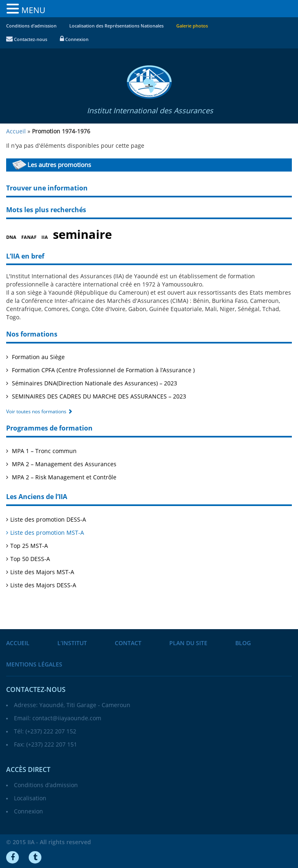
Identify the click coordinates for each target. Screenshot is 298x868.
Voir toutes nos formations (39, 412)
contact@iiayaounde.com (67, 718)
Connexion (74, 40)
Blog (243, 643)
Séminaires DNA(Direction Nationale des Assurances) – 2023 (94, 384)
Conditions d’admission (31, 26)
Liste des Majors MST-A (42, 572)
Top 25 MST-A (29, 546)
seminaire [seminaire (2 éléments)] (82, 235)
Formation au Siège (38, 357)
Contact (128, 643)
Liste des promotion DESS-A (48, 520)
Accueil (18, 643)
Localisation (30, 798)
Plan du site (188, 643)
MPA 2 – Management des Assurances (63, 464)
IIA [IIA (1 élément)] (45, 237)
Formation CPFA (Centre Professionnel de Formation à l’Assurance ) (102, 370)
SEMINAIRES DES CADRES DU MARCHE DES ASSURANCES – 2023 (98, 397)
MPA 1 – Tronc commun (43, 451)
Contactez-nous (27, 40)
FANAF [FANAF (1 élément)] (29, 237)
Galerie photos (192, 26)
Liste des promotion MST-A (47, 533)
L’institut (72, 643)
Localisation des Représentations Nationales (116, 26)
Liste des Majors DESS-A (43, 585)
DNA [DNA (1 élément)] (11, 237)
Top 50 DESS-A (30, 559)
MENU (33, 10)
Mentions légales (34, 665)
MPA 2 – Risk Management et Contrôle (63, 478)
